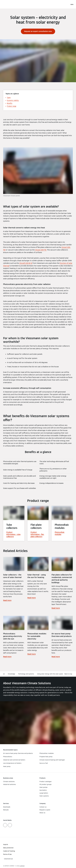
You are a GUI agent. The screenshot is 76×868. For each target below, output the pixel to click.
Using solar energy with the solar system (50, 674)
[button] (69, 674)
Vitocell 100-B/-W (26, 263)
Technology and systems (26, 674)
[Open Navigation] (72, 4)
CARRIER (22, 866)
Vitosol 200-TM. (41, 250)
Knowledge (11, 674)
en (4, 674)
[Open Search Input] (68, 4)
